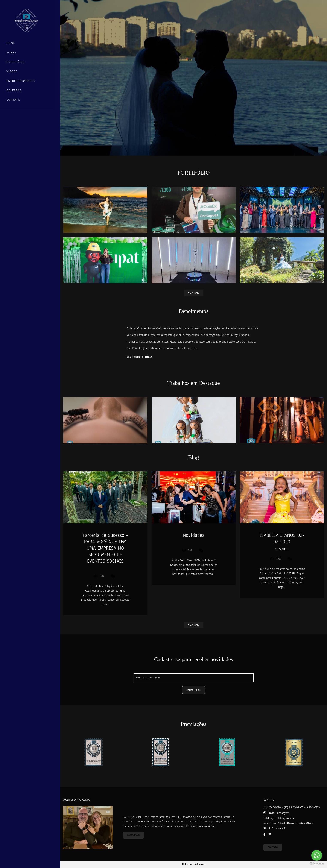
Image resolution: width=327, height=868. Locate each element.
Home (11, 43)
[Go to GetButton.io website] (317, 864)
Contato (13, 100)
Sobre (11, 52)
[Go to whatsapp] (317, 855)
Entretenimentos (21, 81)
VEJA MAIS (194, 293)
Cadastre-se (194, 690)
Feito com (194, 864)
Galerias (14, 90)
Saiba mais (133, 835)
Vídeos (12, 71)
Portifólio (16, 62)
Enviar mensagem (279, 813)
